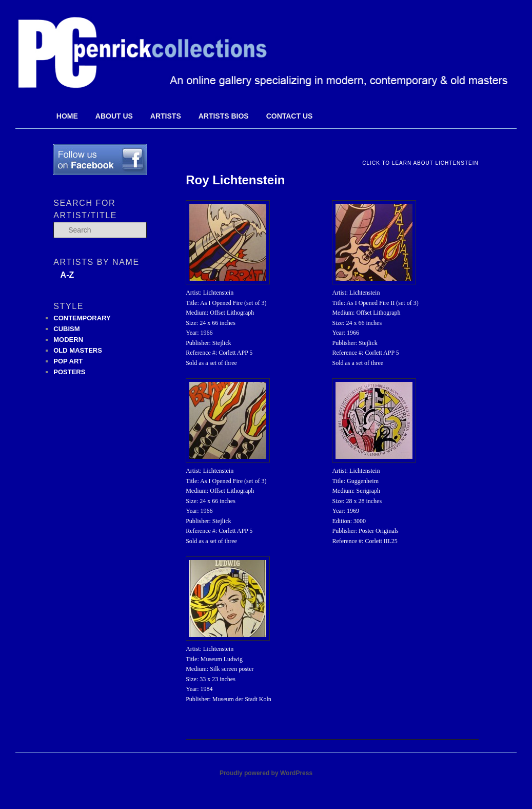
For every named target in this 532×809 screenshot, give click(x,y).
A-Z (67, 275)
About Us (114, 116)
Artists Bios (224, 116)
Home (67, 116)
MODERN (68, 340)
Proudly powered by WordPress (266, 773)
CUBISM (66, 329)
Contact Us (290, 116)
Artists (166, 116)
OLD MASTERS (78, 350)
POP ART (68, 361)
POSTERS (69, 372)
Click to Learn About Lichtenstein (420, 163)
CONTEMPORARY (82, 318)
